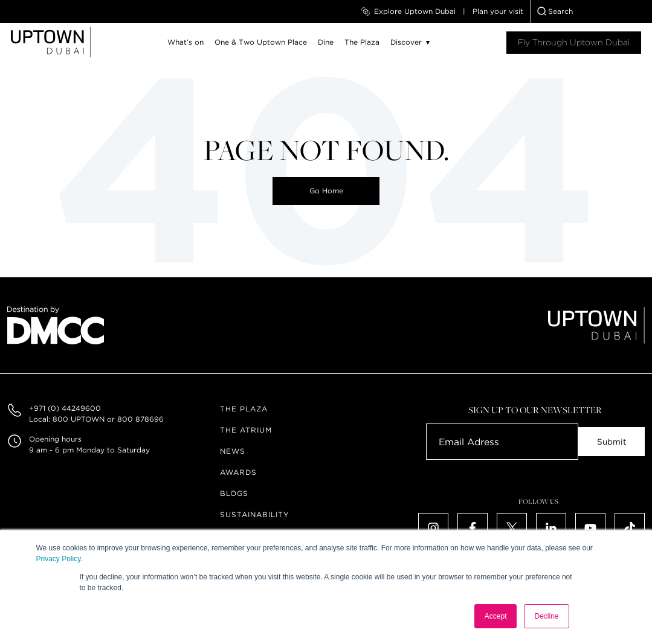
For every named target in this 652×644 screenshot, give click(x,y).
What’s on (186, 42)
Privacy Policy (59, 559)
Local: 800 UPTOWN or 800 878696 (96, 419)
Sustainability (255, 514)
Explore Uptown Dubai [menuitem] (408, 11)
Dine (326, 42)
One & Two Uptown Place (261, 42)
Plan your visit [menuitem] (498, 11)
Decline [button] (546, 616)
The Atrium (246, 430)
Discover (406, 42)
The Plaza (362, 42)
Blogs (234, 493)
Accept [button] (496, 616)
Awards (238, 472)
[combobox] (592, 11)
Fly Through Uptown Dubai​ (574, 42)
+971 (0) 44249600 (65, 408)
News (233, 451)
